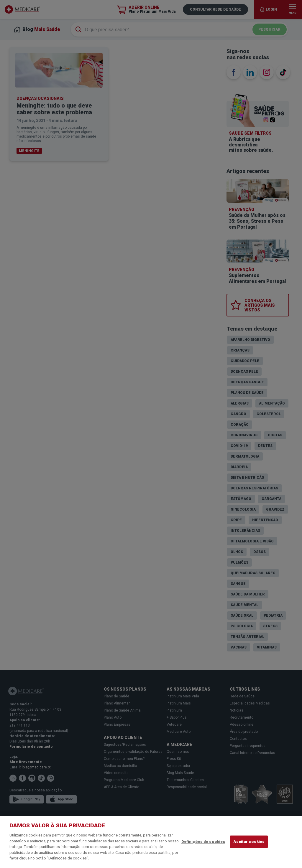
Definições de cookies (203, 842)
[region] (151, 842)
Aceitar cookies (249, 842)
